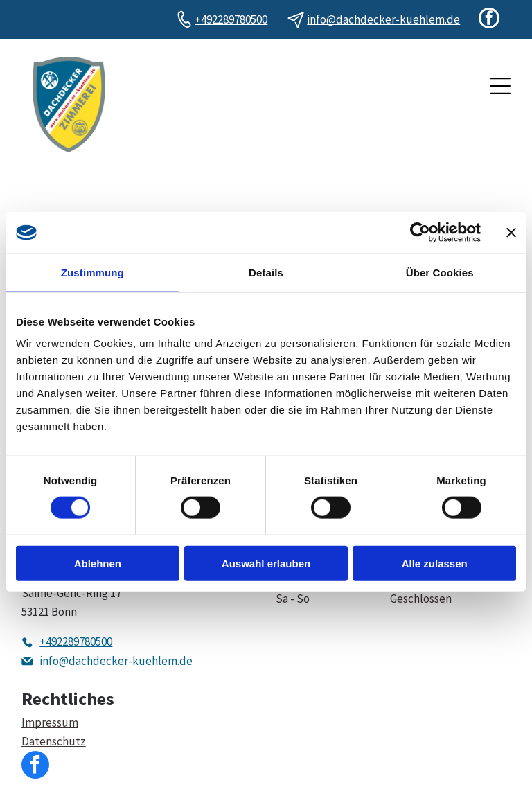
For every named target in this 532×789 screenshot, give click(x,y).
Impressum (50, 722)
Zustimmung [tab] (92, 273)
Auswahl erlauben (266, 563)
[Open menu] (500, 86)
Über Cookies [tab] (440, 273)
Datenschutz (54, 741)
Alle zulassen (435, 563)
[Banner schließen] (511, 233)
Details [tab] (266, 273)
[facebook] (489, 20)
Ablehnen (98, 563)
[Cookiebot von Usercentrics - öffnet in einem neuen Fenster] (420, 233)
